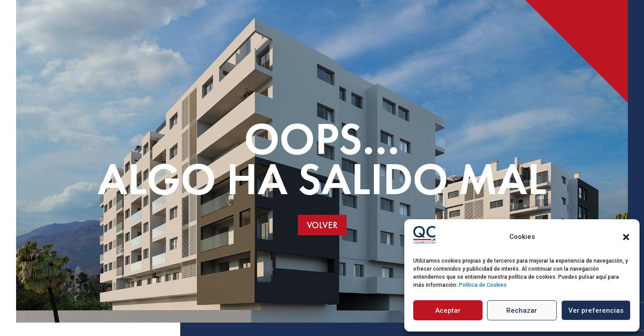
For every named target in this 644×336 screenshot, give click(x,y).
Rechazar (522, 310)
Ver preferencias (596, 310)
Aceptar (448, 310)
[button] (626, 237)
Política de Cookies (483, 285)
